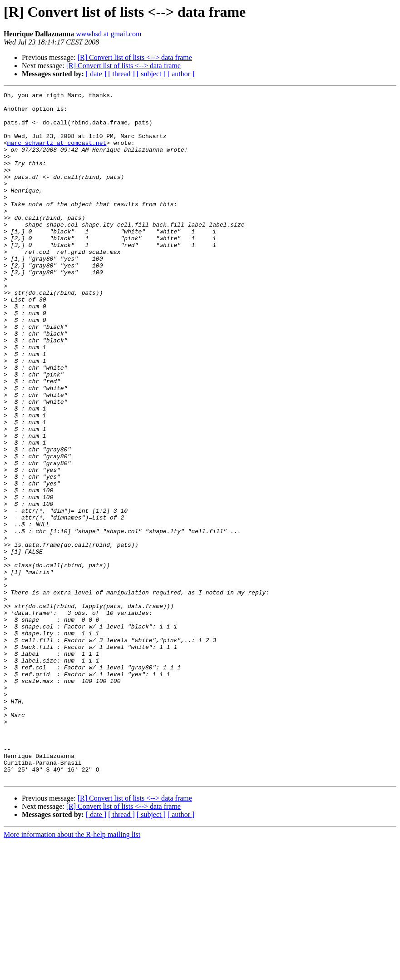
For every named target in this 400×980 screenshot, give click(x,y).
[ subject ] (151, 74)
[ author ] (181, 74)
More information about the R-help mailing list (72, 972)
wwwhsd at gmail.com (109, 34)
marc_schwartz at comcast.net (57, 153)
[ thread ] (121, 74)
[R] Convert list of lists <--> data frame (135, 57)
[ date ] (96, 74)
